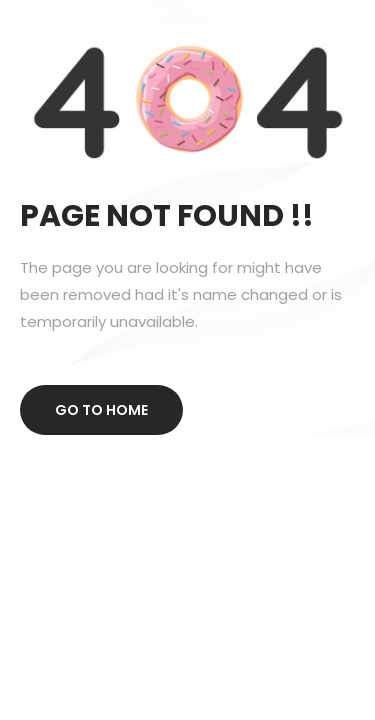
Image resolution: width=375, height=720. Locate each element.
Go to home (101, 410)
